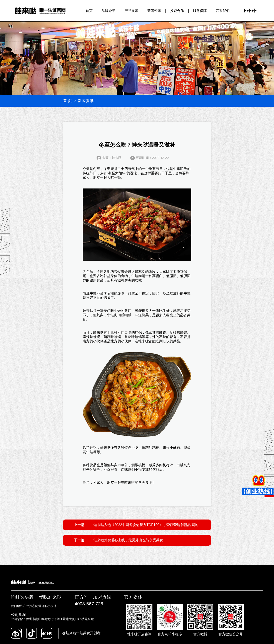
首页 (89, 11)
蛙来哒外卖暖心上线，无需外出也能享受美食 (128, 540)
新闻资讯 (154, 11)
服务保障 (200, 11)
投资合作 (177, 11)
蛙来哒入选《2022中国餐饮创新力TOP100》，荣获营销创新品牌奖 (146, 525)
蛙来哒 (88, 311)
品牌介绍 (109, 11)
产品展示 (131, 11)
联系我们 (223, 11)
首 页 (68, 101)
